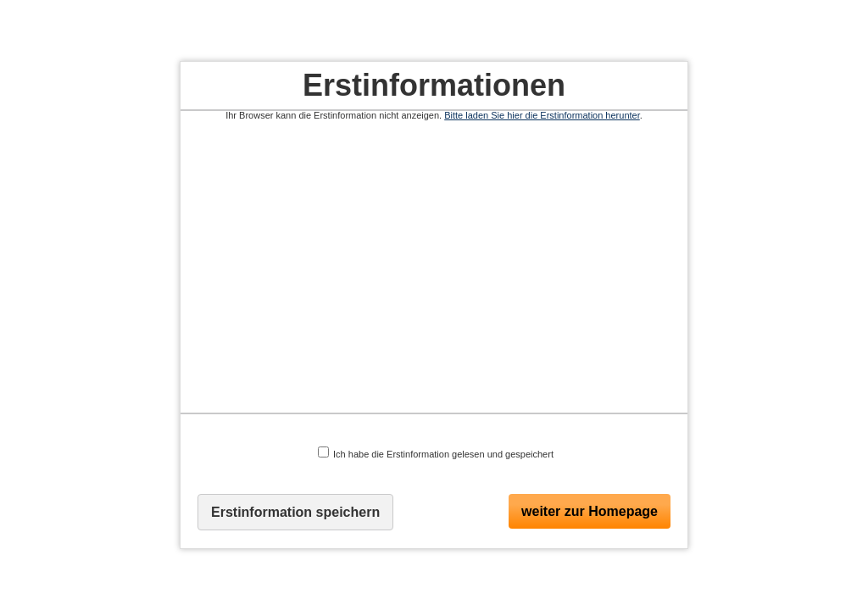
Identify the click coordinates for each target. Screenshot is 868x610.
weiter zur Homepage (590, 511)
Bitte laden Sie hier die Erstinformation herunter (542, 115)
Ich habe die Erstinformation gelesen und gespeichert (436, 453)
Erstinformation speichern (295, 512)
